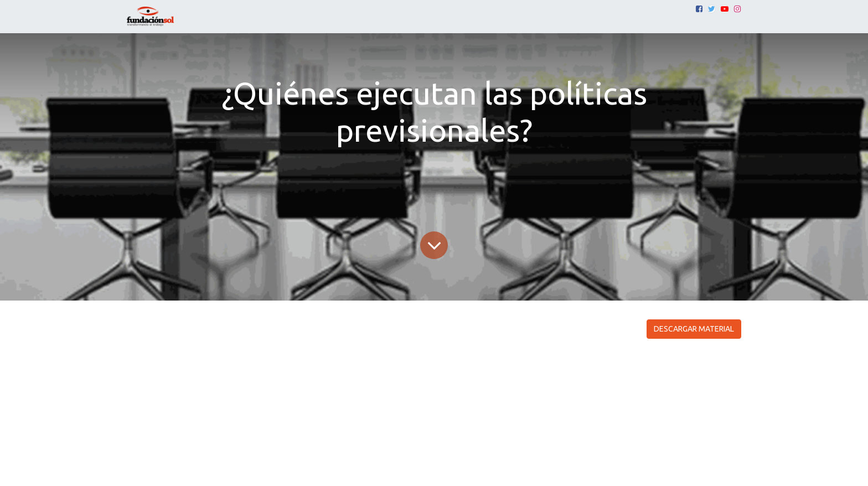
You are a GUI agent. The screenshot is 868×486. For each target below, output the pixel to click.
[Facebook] (699, 9)
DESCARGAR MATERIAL (694, 329)
